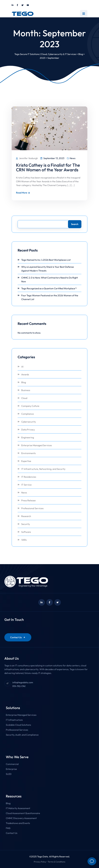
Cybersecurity (29, 422)
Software (26, 532)
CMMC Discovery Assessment (21, 818)
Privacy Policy (40, 862)
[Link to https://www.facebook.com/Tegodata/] (17, 5)
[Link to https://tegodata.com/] (23, 14)
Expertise (26, 461)
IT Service (26, 485)
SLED (9, 774)
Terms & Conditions (56, 862)
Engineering (28, 437)
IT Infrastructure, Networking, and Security (43, 469)
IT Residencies (29, 477)
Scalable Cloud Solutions (18, 725)
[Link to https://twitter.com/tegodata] (22, 5)
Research (26, 516)
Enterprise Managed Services (37, 445)
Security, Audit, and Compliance (22, 735)
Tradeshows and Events (18, 823)
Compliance (28, 414)
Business (26, 390)
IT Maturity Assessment (18, 808)
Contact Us (18, 637)
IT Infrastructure (14, 720)
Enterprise (11, 769)
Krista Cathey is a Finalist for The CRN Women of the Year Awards (48, 167)
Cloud (24, 398)
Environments (28, 453)
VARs (24, 540)
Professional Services (32, 508)
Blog (24, 382)
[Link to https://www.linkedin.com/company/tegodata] (13, 5)
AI (22, 367)
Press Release (28, 500)
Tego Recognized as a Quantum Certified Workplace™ (49, 288)
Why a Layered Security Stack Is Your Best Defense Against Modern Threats (48, 269)
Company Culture (30, 406)
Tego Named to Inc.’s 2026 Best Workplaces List (46, 260)
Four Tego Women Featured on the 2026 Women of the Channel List (50, 297)
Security (26, 524)
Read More (23, 193)
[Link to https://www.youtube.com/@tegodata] (28, 5)
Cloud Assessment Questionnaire (23, 813)
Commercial (12, 764)
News (73, 158)
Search (75, 224)
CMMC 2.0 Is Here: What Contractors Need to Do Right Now (50, 280)
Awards (25, 374)
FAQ (8, 828)
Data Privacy (28, 430)
